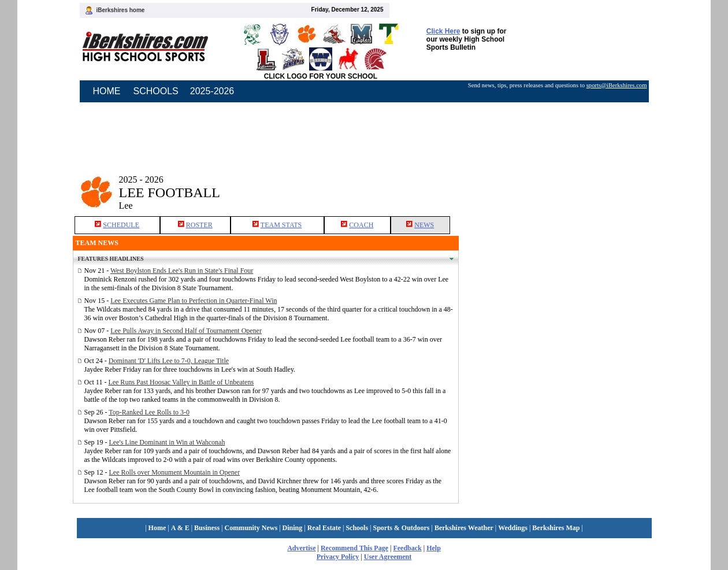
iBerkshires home (121, 10)
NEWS (424, 225)
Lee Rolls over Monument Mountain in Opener (175, 472)
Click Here (443, 31)
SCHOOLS (156, 91)
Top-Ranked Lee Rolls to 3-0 (149, 412)
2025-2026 (212, 91)
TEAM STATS (281, 225)
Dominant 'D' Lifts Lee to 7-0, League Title (169, 361)
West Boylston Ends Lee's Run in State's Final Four (182, 271)
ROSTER (199, 225)
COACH (361, 225)
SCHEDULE (121, 225)
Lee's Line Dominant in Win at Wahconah (167, 442)
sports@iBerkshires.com (617, 85)
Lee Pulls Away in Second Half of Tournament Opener (186, 331)
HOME (107, 91)
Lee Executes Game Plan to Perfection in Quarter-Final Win (194, 301)
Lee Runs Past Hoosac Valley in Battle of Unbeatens (181, 382)
